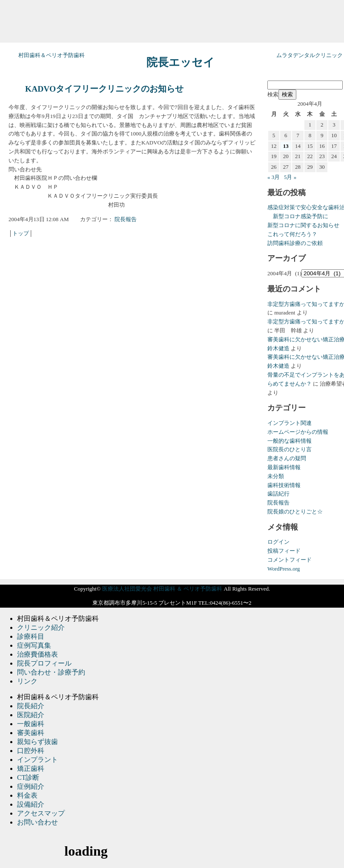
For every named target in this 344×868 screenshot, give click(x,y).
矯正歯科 (31, 769)
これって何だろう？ (292, 234)
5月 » (290, 177)
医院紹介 (31, 715)
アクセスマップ (41, 813)
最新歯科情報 (284, 467)
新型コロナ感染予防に (298, 216)
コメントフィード (290, 560)
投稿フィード (284, 551)
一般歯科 (31, 724)
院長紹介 (31, 706)
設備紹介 (31, 804)
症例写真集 (34, 645)
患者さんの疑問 (287, 458)
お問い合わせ (37, 822)
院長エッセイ (181, 62)
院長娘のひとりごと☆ (295, 512)
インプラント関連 (290, 423)
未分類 (276, 476)
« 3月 (274, 177)
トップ (21, 233)
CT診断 (28, 777)
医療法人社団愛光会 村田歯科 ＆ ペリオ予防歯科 (162, 589)
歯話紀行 (278, 494)
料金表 (27, 795)
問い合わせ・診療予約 (51, 672)
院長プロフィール (44, 663)
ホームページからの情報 (298, 432)
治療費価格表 (37, 654)
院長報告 (126, 219)
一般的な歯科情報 (290, 441)
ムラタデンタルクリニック (310, 55)
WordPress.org (284, 569)
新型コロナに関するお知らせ (303, 225)
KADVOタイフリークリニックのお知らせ (104, 89)
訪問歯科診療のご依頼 (295, 243)
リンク (27, 681)
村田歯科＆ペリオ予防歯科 (52, 55)
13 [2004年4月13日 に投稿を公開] (286, 146)
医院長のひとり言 (290, 449)
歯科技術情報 (284, 485)
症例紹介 (31, 786)
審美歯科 (31, 733)
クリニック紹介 (41, 627)
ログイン (278, 542)
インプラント (37, 760)
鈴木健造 (278, 348)
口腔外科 (31, 751)
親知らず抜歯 (37, 742)
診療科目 (31, 636)
